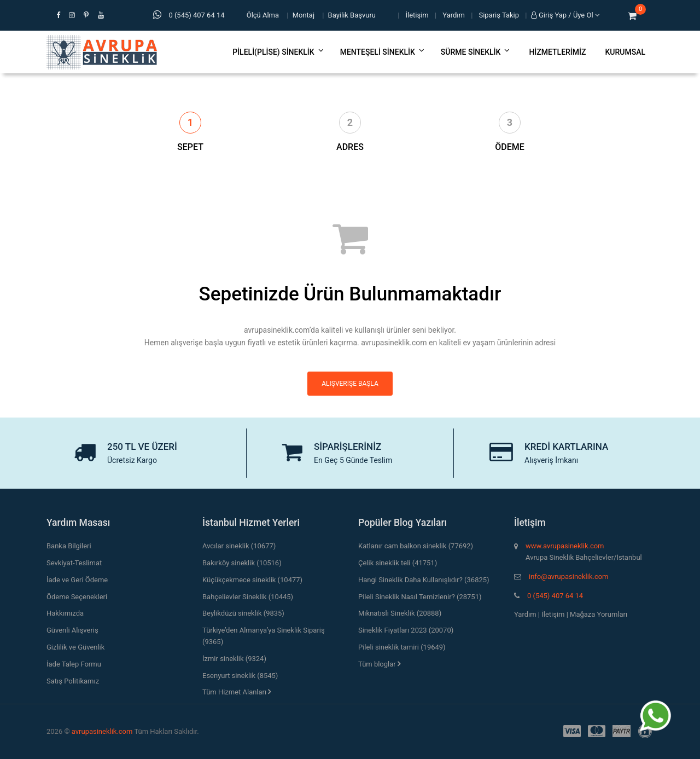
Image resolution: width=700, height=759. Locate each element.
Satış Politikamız (73, 681)
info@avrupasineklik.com (568, 577)
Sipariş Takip (499, 15)
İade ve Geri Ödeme (77, 580)
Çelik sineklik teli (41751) (398, 563)
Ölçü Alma (263, 15)
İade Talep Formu (74, 664)
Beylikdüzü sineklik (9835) (243, 613)
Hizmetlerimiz (557, 52)
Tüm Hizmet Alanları (237, 692)
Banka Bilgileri (69, 546)
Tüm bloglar (379, 664)
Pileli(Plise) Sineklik (278, 52)
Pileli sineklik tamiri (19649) (402, 647)
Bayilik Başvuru (352, 15)
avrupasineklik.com (102, 731)
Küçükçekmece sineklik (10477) (252, 580)
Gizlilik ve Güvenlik (75, 647)
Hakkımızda (65, 613)
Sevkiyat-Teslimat (74, 563)
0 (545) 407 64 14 (555, 596)
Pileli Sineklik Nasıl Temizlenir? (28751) (420, 597)
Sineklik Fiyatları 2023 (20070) (406, 630)
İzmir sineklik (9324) (234, 659)
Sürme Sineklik (476, 52)
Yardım (454, 15)
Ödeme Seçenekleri (77, 597)
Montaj (304, 15)
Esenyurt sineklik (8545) (240, 676)
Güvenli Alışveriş (72, 630)
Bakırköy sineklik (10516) (242, 563)
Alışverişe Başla (350, 384)
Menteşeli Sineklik (382, 52)
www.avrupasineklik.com (565, 546)
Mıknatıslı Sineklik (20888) (400, 613)
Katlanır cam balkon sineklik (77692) (416, 546)
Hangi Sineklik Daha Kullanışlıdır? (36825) (424, 580)
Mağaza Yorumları (599, 614)
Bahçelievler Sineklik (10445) (248, 597)
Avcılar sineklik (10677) (239, 546)
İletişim (417, 15)
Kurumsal (625, 52)
